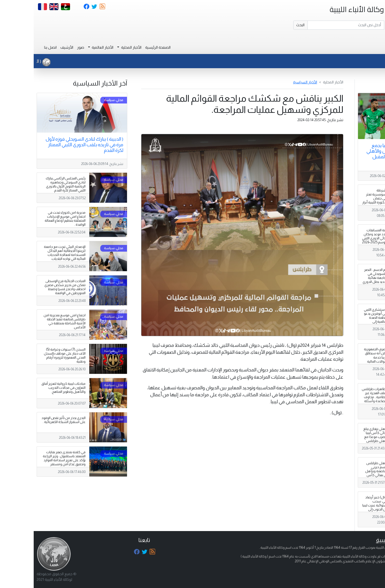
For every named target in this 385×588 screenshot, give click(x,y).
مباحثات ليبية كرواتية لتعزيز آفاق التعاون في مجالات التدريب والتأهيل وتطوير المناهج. (30, 388)
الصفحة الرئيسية (124, 47)
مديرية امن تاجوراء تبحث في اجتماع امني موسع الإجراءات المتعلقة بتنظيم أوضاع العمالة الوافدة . (31, 219)
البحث (267, 25)
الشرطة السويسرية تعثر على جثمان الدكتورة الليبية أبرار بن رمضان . (341, 198)
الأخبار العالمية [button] (68, 47)
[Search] (312, 25)
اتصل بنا (17, 47)
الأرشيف (33, 47)
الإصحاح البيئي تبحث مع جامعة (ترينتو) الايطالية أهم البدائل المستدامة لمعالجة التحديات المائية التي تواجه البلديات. (31, 253)
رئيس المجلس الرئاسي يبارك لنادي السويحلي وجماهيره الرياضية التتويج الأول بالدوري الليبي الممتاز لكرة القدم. (32, 184)
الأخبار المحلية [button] (97, 47)
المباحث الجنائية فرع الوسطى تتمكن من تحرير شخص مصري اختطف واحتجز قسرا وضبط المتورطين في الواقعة (31, 287)
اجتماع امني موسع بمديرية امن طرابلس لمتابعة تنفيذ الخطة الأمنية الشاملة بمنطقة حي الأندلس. (31, 321)
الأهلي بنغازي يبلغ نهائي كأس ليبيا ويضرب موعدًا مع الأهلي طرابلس (342, 435)
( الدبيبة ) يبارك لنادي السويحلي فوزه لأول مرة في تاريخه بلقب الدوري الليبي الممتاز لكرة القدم (51, 145)
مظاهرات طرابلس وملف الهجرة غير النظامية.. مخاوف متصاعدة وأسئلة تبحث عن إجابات (341, 397)
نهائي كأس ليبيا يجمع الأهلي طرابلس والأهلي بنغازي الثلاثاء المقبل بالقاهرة (355, 154)
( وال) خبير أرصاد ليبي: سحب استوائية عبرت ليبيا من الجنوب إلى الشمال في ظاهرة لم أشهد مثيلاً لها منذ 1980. (341, 510)
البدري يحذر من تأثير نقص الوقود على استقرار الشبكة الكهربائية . (30, 420)
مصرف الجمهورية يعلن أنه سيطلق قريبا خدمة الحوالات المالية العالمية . (342, 357)
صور (47, 47)
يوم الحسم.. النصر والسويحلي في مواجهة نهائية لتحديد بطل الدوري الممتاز (342, 278)
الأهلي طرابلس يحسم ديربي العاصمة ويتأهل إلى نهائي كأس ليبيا (343, 471)
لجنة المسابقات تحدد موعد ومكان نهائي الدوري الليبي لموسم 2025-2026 (341, 236)
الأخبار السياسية (271, 82)
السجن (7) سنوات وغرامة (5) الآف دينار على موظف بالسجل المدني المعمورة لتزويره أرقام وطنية (31, 356)
